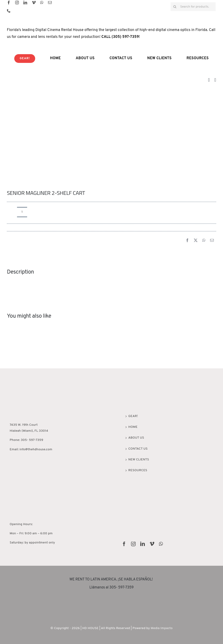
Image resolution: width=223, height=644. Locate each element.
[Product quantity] (22, 212)
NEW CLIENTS (139, 460)
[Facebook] (187, 241)
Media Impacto (162, 628)
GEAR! (133, 416)
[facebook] (9, 3)
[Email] (212, 241)
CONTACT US (138, 449)
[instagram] (17, 3)
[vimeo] (34, 3)
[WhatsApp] (204, 241)
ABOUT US (136, 438)
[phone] (9, 11)
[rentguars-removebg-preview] (111, 601)
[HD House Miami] (23, 384)
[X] (196, 241)
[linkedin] (25, 3)
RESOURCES (138, 470)
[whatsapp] (42, 3)
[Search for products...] (193, 7)
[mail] (50, 3)
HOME (133, 427)
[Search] (175, 7)
